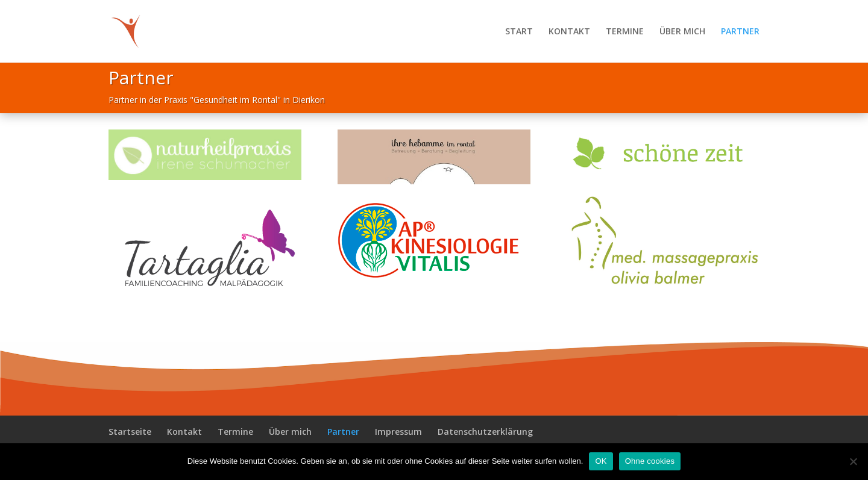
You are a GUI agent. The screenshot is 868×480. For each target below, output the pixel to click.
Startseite (130, 432)
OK (601, 461)
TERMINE (625, 32)
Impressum (398, 432)
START (519, 32)
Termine (235, 432)
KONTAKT (569, 32)
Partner (343, 432)
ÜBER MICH (682, 32)
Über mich (290, 432)
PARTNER (740, 32)
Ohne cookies (650, 461)
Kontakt (184, 432)
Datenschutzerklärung (485, 432)
